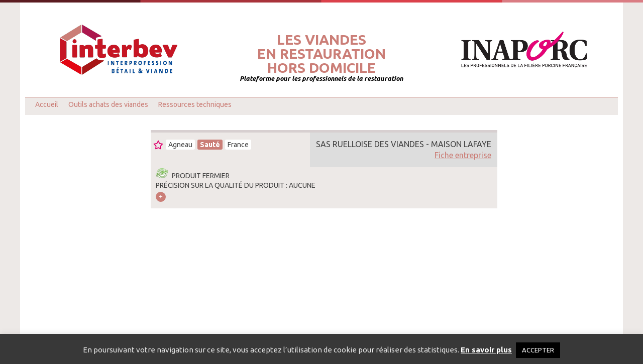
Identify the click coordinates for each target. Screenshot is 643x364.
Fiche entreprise (463, 155)
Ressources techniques (195, 104)
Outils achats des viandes (108, 104)
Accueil (47, 104)
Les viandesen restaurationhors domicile (321, 54)
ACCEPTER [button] (538, 350)
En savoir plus (486, 350)
